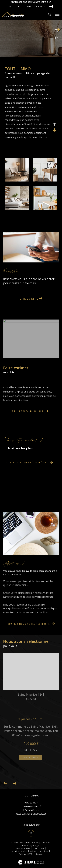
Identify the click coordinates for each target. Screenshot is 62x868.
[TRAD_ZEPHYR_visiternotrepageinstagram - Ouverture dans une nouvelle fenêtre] (31, 833)
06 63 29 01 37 (31, 803)
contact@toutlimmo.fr (31, 806)
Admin (34, 851)
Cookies (40, 854)
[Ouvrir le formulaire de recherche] (49, 14)
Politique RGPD (26, 854)
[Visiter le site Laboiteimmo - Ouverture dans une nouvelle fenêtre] (31, 860)
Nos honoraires (23, 848)
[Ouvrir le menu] (57, 14)
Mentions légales (20, 851)
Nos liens (44, 851)
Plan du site (39, 848)
